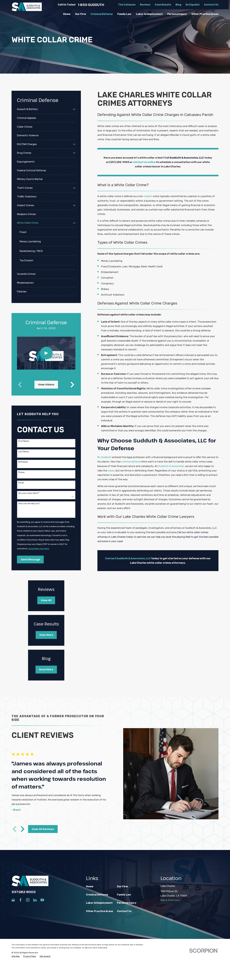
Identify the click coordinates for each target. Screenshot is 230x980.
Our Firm (122, 886)
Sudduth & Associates (171, 466)
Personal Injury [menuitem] (177, 14)
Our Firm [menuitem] (81, 14)
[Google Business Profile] (13, 900)
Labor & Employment (99, 903)
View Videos (46, 384)
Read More (46, 669)
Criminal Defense (97, 895)
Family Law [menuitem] (124, 14)
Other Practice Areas (100, 911)
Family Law (124, 895)
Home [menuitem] (67, 14)
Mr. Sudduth (104, 457)
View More (46, 635)
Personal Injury (127, 903)
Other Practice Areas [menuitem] (205, 14)
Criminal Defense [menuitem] (102, 14)
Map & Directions (170, 900)
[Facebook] (21, 900)
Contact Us (211, 5)
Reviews (145, 5)
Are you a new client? (29, 493)
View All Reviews (41, 829)
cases (111, 471)
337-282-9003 (24, 892)
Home (90, 886)
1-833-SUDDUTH (91, 5)
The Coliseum (127, 5)
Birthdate (23, 462)
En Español (193, 5)
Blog (178, 5)
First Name (24, 441)
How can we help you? (29, 504)
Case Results (163, 5)
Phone (21, 472)
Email (21, 483)
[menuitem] (44, 109)
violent (148, 196)
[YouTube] (42, 900)
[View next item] (72, 385)
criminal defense (131, 462)
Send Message (30, 559)
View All (46, 600)
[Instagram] (28, 900)
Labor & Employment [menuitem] (149, 14)
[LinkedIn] (35, 900)
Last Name (24, 452)
